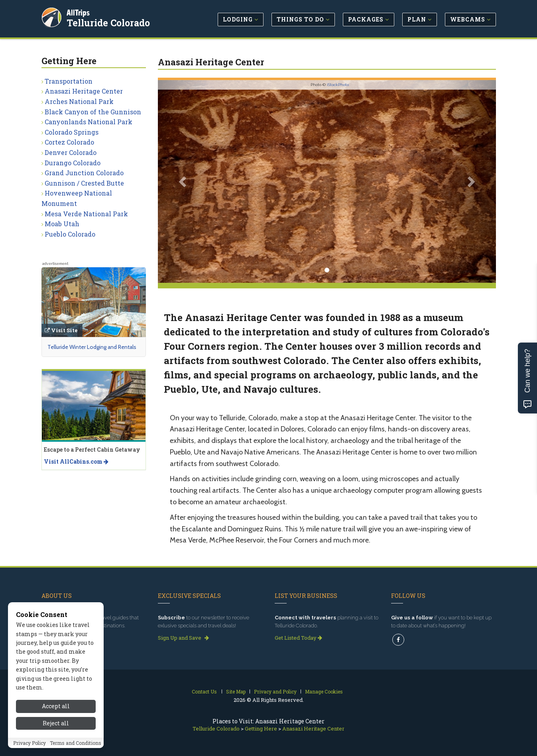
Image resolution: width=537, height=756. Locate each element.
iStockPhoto (338, 85)
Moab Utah (62, 224)
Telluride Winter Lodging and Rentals (92, 347)
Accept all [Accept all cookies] (56, 709)
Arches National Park (79, 101)
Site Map (236, 691)
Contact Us (204, 691)
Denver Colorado (71, 152)
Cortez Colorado (69, 142)
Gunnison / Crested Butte (84, 183)
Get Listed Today (298, 638)
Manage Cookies (324, 691)
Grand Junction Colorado (84, 173)
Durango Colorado (73, 163)
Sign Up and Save (183, 638)
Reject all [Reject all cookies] (56, 726)
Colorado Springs (72, 132)
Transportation (69, 81)
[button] (183, 181)
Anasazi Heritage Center (84, 91)
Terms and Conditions (76, 745)
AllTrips (79, 11)
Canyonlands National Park (89, 122)
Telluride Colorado (109, 22)
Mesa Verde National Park (86, 214)
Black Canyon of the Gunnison (93, 112)
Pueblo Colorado (70, 234)
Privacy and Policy (275, 691)
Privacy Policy (30, 745)
